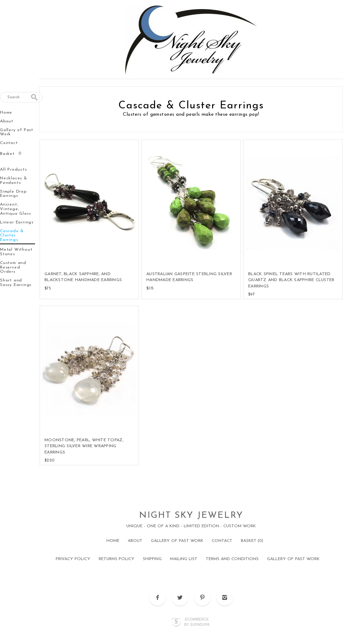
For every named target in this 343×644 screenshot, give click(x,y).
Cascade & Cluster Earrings (12, 236)
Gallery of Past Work (17, 132)
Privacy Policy (73, 559)
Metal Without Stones (16, 252)
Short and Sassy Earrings (16, 283)
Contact (9, 143)
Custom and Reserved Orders (13, 267)
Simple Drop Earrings (13, 194)
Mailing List (184, 559)
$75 (48, 288)
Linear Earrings (17, 222)
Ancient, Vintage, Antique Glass (15, 209)
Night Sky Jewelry (191, 516)
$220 (49, 460)
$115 (150, 288)
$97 (251, 294)
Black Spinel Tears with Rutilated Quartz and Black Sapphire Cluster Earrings (291, 280)
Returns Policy (117, 559)
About (7, 121)
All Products (13, 170)
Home (6, 113)
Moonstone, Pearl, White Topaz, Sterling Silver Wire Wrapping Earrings (84, 446)
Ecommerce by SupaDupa (197, 622)
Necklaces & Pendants (14, 181)
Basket (8, 154)
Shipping (152, 559)
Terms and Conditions (232, 559)
